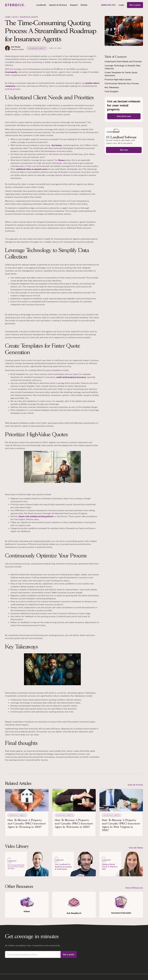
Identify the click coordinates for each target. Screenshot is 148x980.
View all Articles (135, 785)
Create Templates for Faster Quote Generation (121, 74)
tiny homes (57, 145)
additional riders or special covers (32, 169)
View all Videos (136, 848)
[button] (41, 5)
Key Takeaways (112, 87)
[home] (15, 5)
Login (121, 5)
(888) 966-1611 (108, 5)
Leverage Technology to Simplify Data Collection (122, 67)
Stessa (61, 160)
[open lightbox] (27, 864)
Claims (84, 5)
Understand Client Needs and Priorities (123, 61)
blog (15, 17)
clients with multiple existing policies (36, 516)
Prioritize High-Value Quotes (118, 79)
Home (8, 17)
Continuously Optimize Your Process (122, 83)
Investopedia (11, 72)
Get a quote (135, 5)
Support (74, 5)
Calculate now (124, 116)
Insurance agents (29, 17)
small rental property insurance (71, 377)
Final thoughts (112, 91)
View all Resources (134, 888)
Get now (124, 150)
